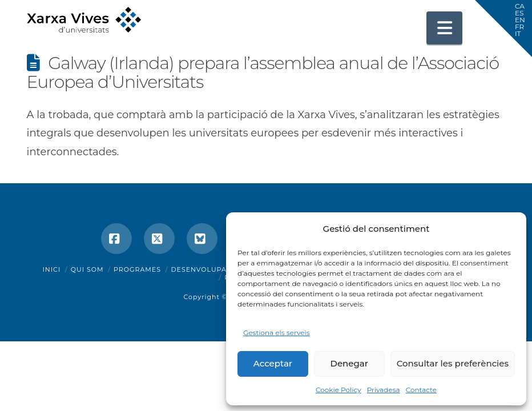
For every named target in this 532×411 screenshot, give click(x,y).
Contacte (421, 390)
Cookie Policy (338, 390)
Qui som (87, 269)
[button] (445, 28)
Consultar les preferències (453, 363)
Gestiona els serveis (277, 333)
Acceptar (273, 363)
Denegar (349, 363)
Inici (52, 269)
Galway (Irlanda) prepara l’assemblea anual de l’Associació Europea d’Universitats (263, 72)
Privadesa (384, 390)
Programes (137, 269)
